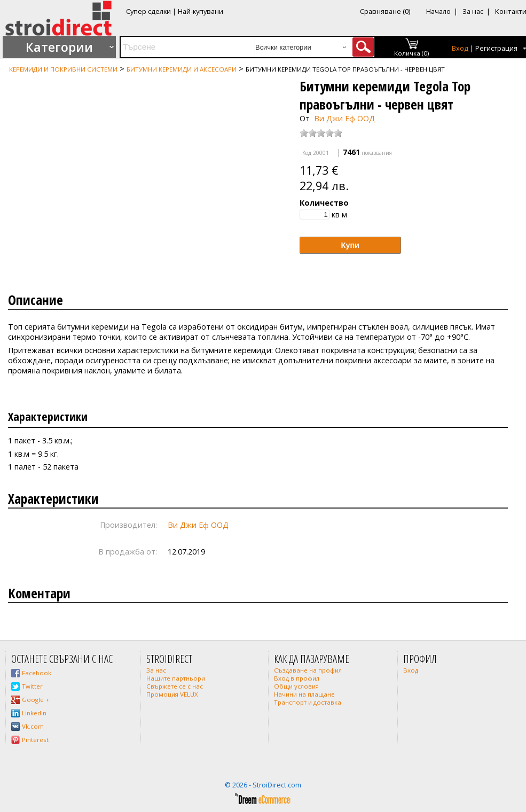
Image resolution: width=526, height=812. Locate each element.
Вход (460, 48)
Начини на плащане (304, 694)
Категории (59, 47)
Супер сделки (148, 11)
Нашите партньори (176, 678)
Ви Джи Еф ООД (344, 118)
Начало (438, 11)
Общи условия (296, 686)
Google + (36, 700)
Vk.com (33, 726)
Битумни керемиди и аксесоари (182, 69)
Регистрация (496, 48)
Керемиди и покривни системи (63, 69)
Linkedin (34, 713)
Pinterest (35, 740)
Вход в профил (297, 678)
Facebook (37, 673)
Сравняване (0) (385, 11)
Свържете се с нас (175, 686)
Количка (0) (412, 53)
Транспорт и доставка (308, 702)
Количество (324, 203)
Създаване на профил (308, 670)
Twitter (32, 686)
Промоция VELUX (172, 694)
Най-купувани (201, 11)
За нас (473, 11)
